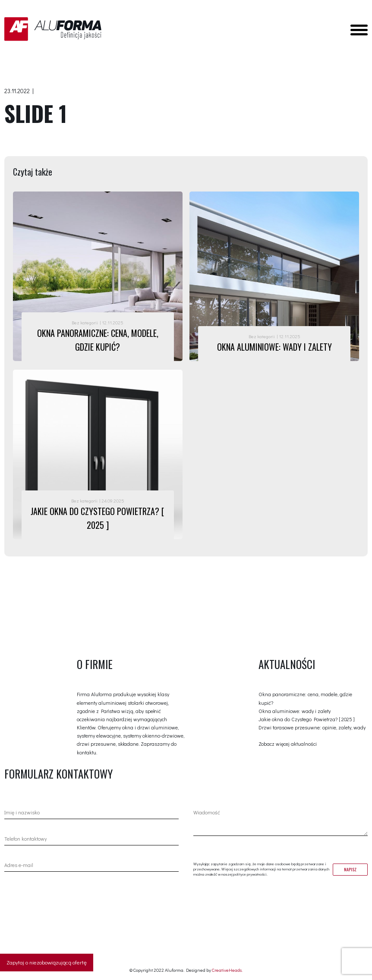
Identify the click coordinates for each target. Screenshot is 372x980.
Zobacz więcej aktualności (288, 744)
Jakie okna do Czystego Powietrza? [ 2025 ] (307, 719)
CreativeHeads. (227, 970)
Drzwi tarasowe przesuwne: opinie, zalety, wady (312, 727)
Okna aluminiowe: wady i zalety (295, 711)
